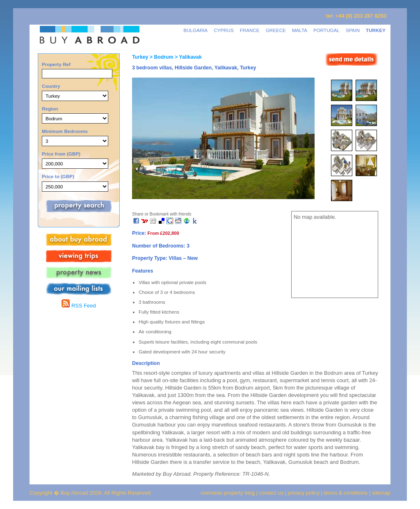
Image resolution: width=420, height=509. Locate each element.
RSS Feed (79, 306)
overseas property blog (228, 493)
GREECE (276, 30)
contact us (271, 493)
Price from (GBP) (61, 154)
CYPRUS (224, 30)
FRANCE (250, 30)
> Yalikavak (188, 57)
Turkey (140, 57)
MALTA (300, 30)
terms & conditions (347, 493)
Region (50, 109)
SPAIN (353, 30)
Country (51, 86)
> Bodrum (161, 57)
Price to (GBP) (58, 176)
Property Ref (56, 64)
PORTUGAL (326, 30)
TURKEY (376, 30)
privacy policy (304, 493)
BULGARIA (195, 30)
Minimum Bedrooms (65, 131)
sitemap (380, 493)
